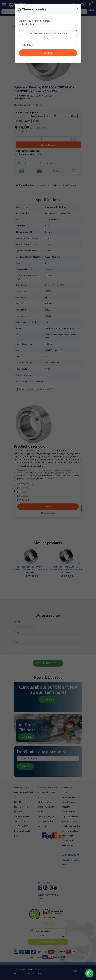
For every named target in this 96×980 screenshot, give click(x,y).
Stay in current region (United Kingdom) (48, 33)
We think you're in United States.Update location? (34, 22)
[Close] (77, 9)
